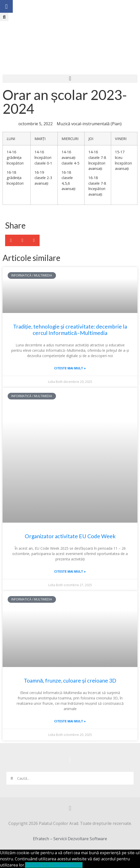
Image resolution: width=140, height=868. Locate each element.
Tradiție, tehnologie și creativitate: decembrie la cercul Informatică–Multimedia (70, 330)
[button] (4, 17)
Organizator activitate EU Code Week (70, 536)
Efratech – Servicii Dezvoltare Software (70, 839)
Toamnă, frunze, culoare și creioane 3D (70, 680)
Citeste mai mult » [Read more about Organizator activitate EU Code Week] (70, 571)
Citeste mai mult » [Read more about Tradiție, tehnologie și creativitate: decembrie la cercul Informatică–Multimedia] (70, 368)
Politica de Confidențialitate (56, 865)
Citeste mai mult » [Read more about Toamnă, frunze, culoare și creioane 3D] (70, 721)
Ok (28, 865)
